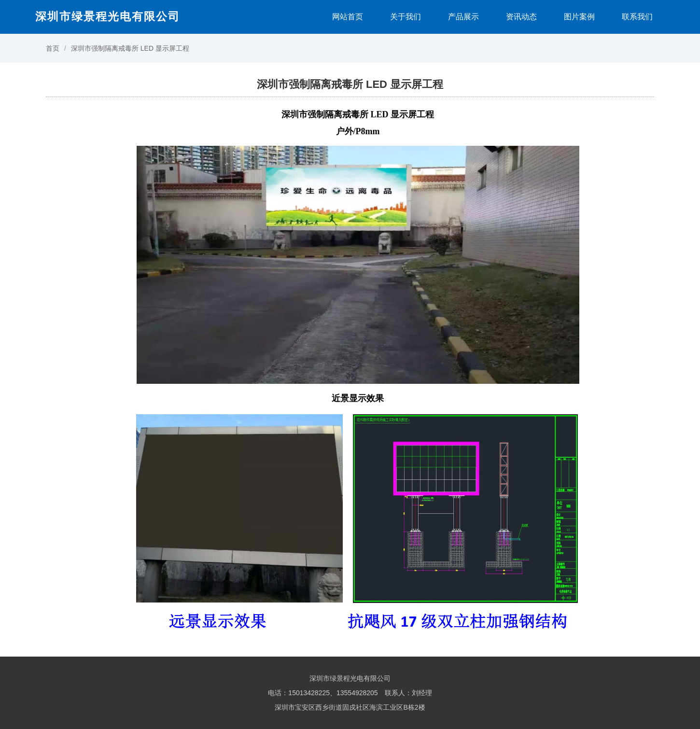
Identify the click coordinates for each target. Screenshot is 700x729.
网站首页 (348, 17)
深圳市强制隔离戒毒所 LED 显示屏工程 (130, 48)
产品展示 (463, 17)
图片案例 (579, 17)
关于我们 (406, 17)
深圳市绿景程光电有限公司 (108, 16)
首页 (53, 48)
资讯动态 (521, 17)
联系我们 (637, 17)
